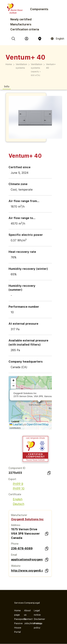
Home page (16, 613)
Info (7, 86)
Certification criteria (25, 29)
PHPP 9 (16, 484)
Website (16, 566)
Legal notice (36, 613)
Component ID (17, 468)
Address (16, 525)
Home (9, 64)
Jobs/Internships (26, 623)
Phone (15, 544)
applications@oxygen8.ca (27, 560)
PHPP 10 (16, 489)
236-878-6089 (22, 548)
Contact (26, 619)
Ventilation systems (21, 66)
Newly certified (21, 19)
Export (12, 479)
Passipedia (16, 619)
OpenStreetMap (38, 424)
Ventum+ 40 (51, 66)
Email (14, 555)
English (16, 499)
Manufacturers (21, 24)
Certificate (15, 494)
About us (26, 613)
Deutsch (16, 504)
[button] (13, 381)
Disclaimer (36, 619)
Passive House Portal (16, 628)
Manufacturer (19, 515)
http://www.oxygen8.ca (27, 571)
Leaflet (16, 424)
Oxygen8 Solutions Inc (27, 519)
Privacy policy (36, 625)
